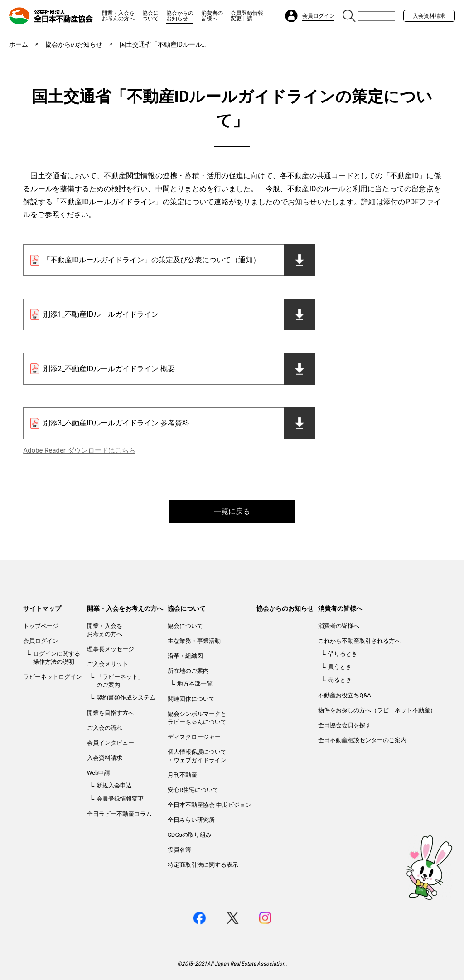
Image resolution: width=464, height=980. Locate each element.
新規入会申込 (114, 785)
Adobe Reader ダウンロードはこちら (79, 450)
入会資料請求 (429, 16)
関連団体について (191, 699)
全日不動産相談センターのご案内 (362, 740)
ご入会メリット (108, 664)
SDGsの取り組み (190, 835)
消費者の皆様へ (212, 16)
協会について (150, 16)
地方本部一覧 (195, 683)
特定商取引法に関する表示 (203, 865)
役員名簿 (179, 850)
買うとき (340, 667)
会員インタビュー (111, 743)
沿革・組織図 (185, 656)
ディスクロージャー (194, 737)
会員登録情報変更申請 (247, 16)
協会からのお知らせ (180, 16)
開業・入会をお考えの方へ (118, 16)
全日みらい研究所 (191, 820)
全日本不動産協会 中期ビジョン (210, 805)
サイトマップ (42, 608)
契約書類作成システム (126, 698)
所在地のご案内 (188, 671)
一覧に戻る (232, 511)
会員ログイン (41, 641)
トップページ (41, 626)
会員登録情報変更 (120, 799)
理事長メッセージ (111, 649)
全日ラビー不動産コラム (119, 814)
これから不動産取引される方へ (359, 641)
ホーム (19, 44)
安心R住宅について (193, 790)
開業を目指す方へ (111, 713)
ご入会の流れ (105, 728)
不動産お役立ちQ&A (345, 695)
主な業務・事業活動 (194, 641)
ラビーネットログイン (53, 677)
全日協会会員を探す (345, 725)
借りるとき (343, 654)
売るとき (340, 680)
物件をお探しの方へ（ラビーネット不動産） (377, 710)
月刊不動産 (182, 775)
